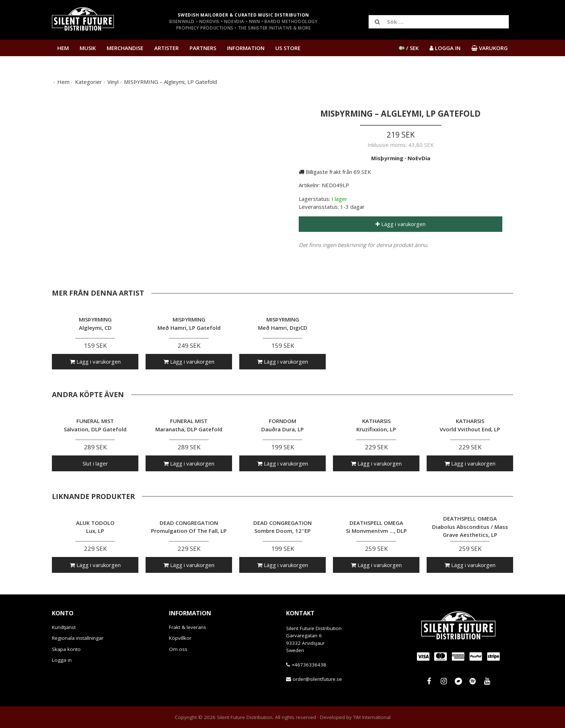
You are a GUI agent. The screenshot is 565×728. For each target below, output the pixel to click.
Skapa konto (66, 649)
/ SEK (409, 48)
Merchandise (125, 48)
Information (246, 48)
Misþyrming (387, 158)
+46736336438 (309, 665)
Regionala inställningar (78, 638)
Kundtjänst (64, 627)
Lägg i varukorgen (401, 224)
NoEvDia (419, 158)
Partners (203, 48)
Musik (88, 48)
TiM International (372, 717)
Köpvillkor (180, 638)
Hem (63, 48)
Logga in (62, 660)
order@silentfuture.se (317, 679)
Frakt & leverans (188, 627)
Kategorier (88, 82)
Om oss (178, 649)
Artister (166, 48)
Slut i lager (95, 463)
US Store (288, 48)
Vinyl (113, 82)
